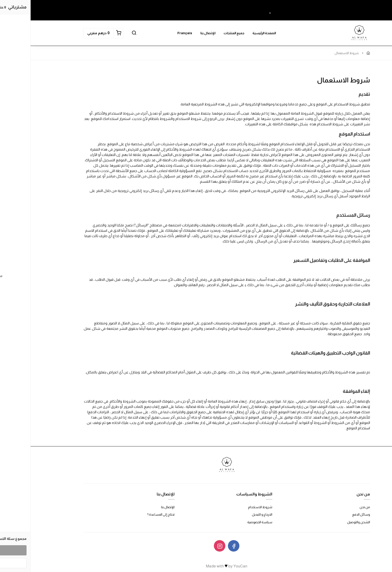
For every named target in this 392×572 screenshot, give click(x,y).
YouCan (210, 566)
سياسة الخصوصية (229, 522)
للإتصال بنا (177, 33)
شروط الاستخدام (230, 507)
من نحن (334, 507)
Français (154, 33)
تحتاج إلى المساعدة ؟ (130, 514)
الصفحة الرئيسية (234, 33)
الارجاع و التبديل (231, 514)
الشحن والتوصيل (328, 522)
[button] (103, 33)
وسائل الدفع (330, 514)
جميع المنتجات (203, 33)
